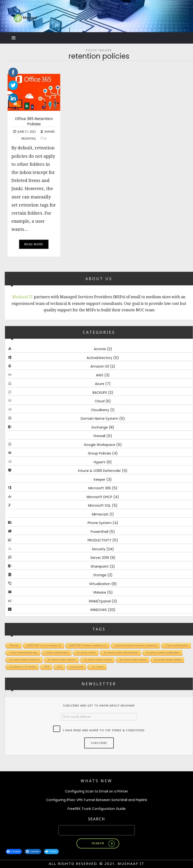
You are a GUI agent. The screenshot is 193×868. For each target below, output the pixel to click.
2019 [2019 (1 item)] (46, 667)
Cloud (100, 401)
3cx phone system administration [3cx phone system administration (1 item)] (121, 653)
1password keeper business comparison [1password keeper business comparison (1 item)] (136, 645)
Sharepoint (100, 566)
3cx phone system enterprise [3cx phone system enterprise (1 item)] (25, 660)
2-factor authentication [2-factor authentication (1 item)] (57, 653)
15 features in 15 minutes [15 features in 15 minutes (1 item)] (23, 667)
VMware (100, 593)
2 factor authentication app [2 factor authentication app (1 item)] (23, 653)
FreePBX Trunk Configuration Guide (97, 809)
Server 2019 (100, 558)
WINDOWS (99, 610)
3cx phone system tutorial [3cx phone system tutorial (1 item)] (133, 660)
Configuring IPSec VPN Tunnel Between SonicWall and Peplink (97, 800)
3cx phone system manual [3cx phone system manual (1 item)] (98, 660)
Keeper (100, 479)
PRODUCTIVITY (99, 540)
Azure (100, 384)
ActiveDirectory (99, 358)
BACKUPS (100, 393)
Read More (34, 244)
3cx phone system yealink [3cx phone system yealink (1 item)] (168, 660)
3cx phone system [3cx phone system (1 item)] (86, 653)
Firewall (99, 436)
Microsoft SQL (99, 506)
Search (96, 819)
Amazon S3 (100, 367)
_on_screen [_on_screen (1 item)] (97, 667)
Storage (100, 575)
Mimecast (100, 514)
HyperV (100, 462)
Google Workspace (99, 445)
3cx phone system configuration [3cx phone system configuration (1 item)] (163, 653)
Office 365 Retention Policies (34, 121)
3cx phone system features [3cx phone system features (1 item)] (62, 660)
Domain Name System (99, 419)
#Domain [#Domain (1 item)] (14, 645)
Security (99, 549)
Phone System (100, 523)
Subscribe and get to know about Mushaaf (99, 706)
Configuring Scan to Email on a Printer (96, 791)
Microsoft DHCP (99, 497)
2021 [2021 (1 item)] (60, 667)
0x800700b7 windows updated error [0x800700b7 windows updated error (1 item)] (88, 645)
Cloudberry (100, 410)
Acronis (100, 349)
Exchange (100, 427)
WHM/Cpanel (100, 601)
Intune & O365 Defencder (99, 471)
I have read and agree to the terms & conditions (104, 730)
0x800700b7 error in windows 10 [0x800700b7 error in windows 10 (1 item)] (44, 645)
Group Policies (99, 454)
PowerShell (99, 532)
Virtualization (100, 584)
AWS (100, 375)
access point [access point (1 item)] (77, 667)
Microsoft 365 (100, 488)
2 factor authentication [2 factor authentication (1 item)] (177, 645)
